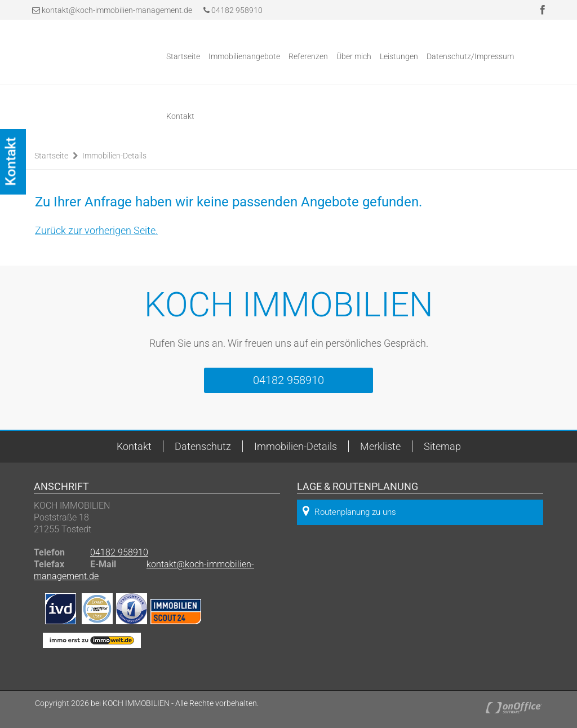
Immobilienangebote (244, 56)
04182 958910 (233, 10)
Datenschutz (203, 446)
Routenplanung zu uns (349, 511)
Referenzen (308, 56)
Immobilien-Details (114, 156)
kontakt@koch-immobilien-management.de (117, 10)
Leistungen (399, 56)
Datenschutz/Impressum (470, 56)
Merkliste (380, 446)
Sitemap (442, 446)
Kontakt (180, 116)
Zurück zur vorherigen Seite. (96, 230)
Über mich (354, 56)
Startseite (183, 56)
